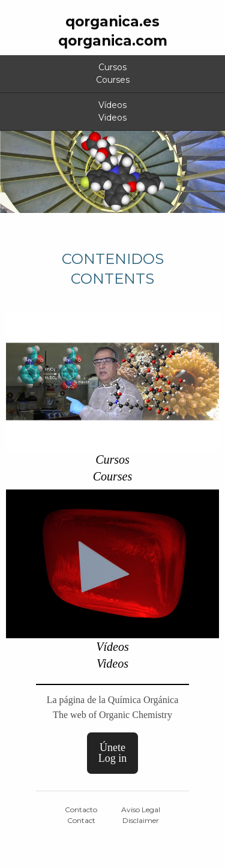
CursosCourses (113, 73)
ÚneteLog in (113, 753)
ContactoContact (81, 815)
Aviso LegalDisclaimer (141, 815)
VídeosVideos (112, 111)
